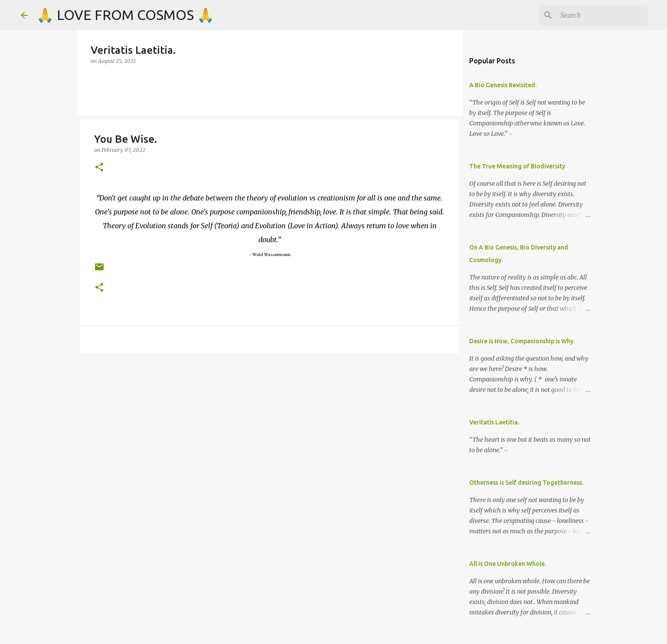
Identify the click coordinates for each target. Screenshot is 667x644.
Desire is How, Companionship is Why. (522, 341)
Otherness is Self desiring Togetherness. (526, 483)
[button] (99, 168)
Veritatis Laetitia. (494, 422)
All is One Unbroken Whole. (508, 564)
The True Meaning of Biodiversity (517, 166)
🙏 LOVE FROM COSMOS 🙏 (125, 15)
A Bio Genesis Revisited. (503, 85)
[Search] (602, 15)
